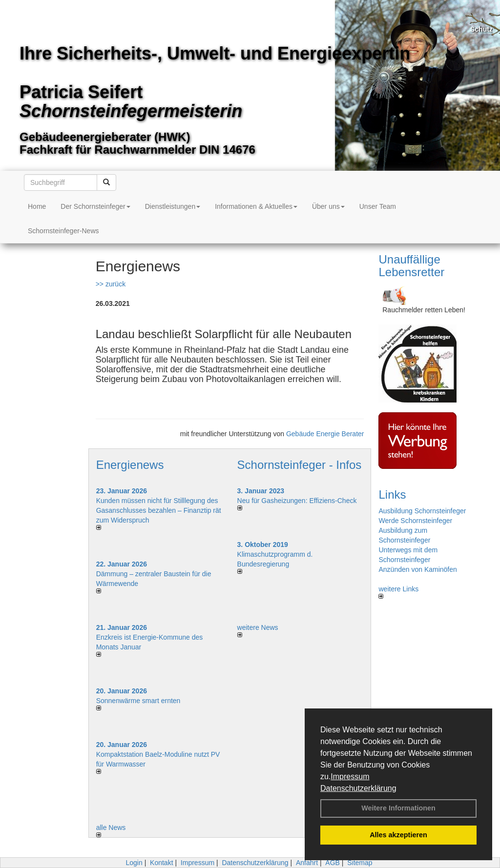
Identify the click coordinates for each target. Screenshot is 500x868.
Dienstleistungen (173, 206)
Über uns (328, 206)
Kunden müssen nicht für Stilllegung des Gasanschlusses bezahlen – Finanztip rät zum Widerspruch (159, 510)
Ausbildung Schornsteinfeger (422, 511)
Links (392, 495)
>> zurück (111, 284)
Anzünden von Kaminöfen (417, 569)
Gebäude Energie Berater (325, 434)
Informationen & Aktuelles (256, 206)
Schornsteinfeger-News (63, 231)
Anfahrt (307, 863)
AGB (333, 863)
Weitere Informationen (398, 808)
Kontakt (161, 863)
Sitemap (360, 863)
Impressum (350, 777)
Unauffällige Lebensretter (411, 266)
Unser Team (378, 206)
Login (134, 863)
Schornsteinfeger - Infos (300, 465)
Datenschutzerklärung (358, 788)
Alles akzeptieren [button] (398, 835)
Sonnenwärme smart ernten (138, 701)
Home (37, 206)
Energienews (130, 465)
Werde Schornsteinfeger (415, 521)
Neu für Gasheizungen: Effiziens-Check (297, 501)
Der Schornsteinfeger (95, 206)
